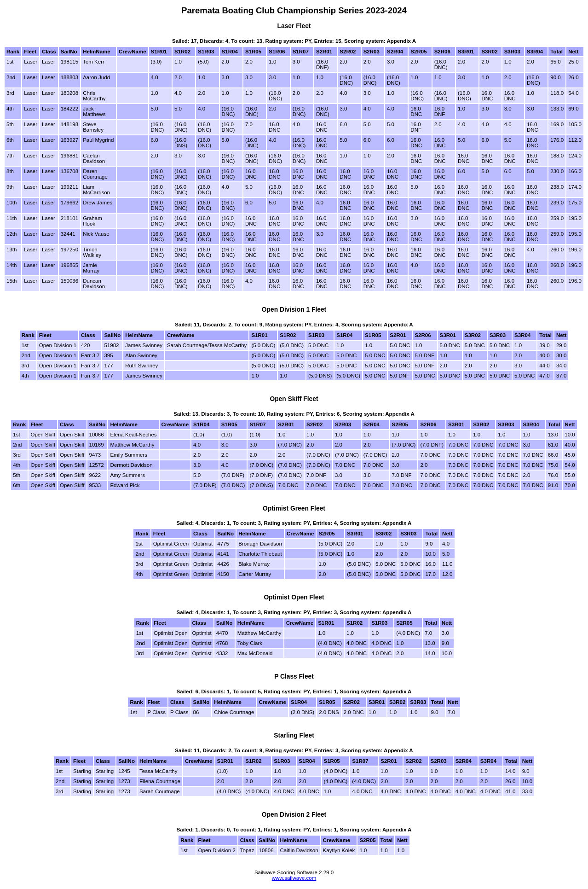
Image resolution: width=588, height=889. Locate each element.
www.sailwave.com (294, 878)
